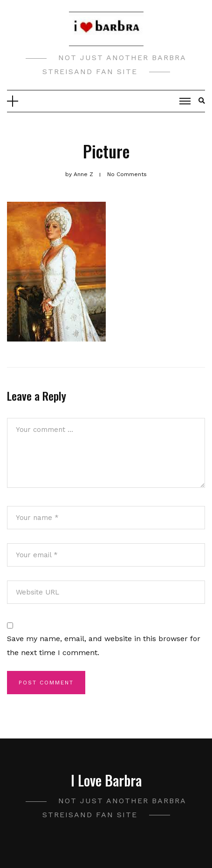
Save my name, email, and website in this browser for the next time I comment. (104, 646)
